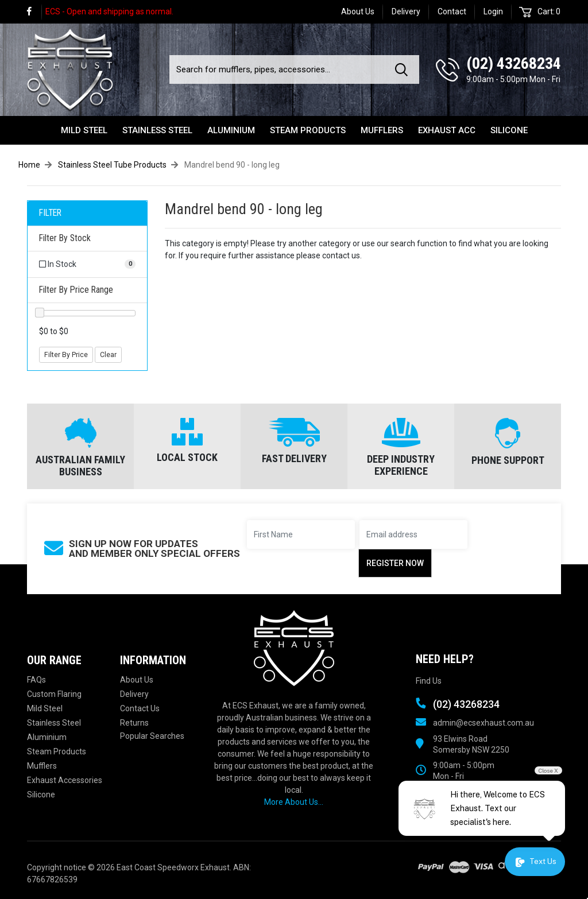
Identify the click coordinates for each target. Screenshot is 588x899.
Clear (108, 355)
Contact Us (140, 708)
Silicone (509, 130)
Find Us (429, 681)
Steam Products (308, 130)
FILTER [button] (50, 213)
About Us (358, 11)
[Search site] (404, 69)
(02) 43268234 (514, 63)
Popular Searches (152, 736)
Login (493, 11)
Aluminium (231, 130)
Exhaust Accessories (65, 780)
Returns (134, 723)
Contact (452, 11)
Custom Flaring (54, 694)
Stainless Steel (157, 130)
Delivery (406, 11)
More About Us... (294, 802)
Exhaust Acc (447, 130)
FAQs (36, 680)
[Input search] (279, 69)
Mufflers (382, 130)
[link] (34, 12)
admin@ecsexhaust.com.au (483, 723)
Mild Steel (84, 130)
